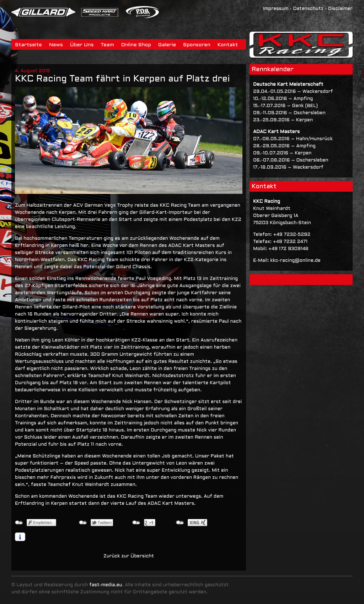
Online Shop (136, 45)
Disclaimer (340, 9)
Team (108, 45)
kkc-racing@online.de (295, 261)
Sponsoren (197, 45)
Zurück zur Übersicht (129, 556)
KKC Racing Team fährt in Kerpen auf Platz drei (122, 79)
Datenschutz (308, 9)
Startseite (28, 45)
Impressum (276, 9)
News (56, 45)
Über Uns (82, 45)
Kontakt (228, 45)
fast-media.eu (106, 585)
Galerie (167, 45)
